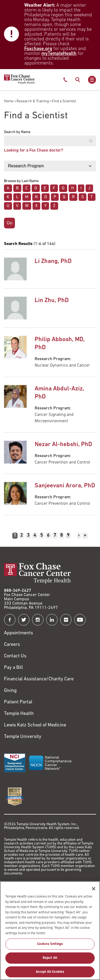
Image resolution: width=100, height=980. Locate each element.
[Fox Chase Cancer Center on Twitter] (24, 620)
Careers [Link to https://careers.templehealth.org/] (12, 645)
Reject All (50, 961)
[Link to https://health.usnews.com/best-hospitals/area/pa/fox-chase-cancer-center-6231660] (15, 797)
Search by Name (17, 132)
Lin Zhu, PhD (52, 301)
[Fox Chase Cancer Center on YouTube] (80, 620)
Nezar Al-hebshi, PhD (63, 445)
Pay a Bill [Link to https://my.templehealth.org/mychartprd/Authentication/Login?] (13, 668)
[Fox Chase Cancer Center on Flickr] (66, 620)
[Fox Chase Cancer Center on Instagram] (38, 620)
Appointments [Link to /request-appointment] (19, 633)
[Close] (94, 891)
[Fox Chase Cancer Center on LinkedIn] (52, 620)
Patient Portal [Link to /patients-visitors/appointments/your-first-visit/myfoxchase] (18, 702)
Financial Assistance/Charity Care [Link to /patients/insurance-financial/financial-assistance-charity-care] (39, 679)
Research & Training (33, 101)
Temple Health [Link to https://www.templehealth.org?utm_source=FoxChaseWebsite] (19, 714)
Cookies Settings (50, 947)
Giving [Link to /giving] (10, 691)
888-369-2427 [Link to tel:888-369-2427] (18, 591)
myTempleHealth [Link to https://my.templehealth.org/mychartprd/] (59, 54)
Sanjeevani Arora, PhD (65, 486)
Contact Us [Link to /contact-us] (15, 656)
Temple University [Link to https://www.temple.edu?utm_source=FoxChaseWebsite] (23, 737)
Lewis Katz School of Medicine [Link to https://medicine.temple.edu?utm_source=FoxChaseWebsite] (35, 725)
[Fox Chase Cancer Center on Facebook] (10, 620)
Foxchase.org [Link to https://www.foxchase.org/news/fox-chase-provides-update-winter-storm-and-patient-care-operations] (38, 49)
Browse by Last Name (21, 181)
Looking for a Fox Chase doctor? (33, 150)
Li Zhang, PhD (53, 261)
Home (9, 101)
